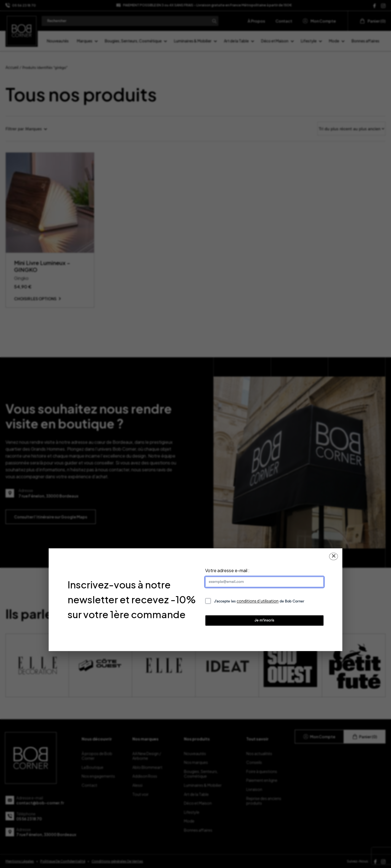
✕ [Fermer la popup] (334, 556)
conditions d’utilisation (258, 601)
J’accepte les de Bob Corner (259, 601)
